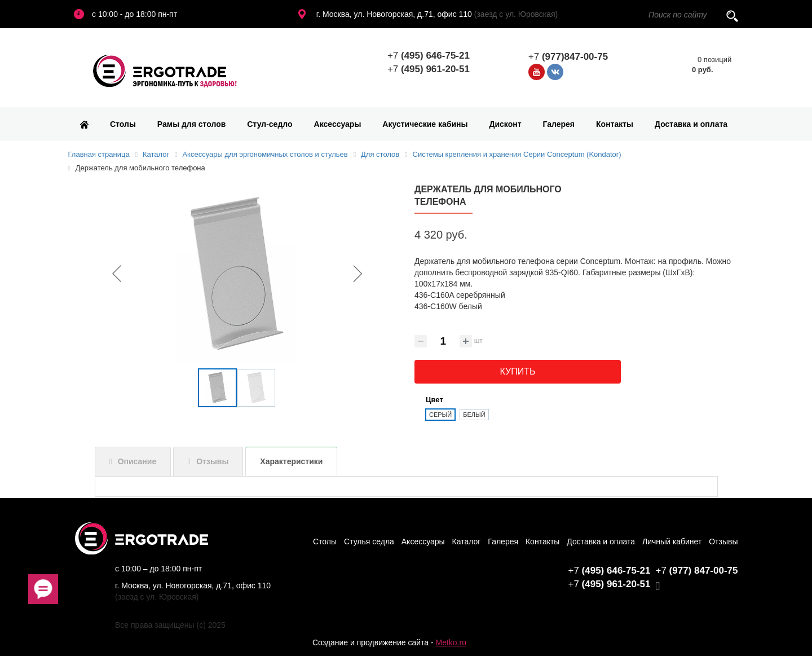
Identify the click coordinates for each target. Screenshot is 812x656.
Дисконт (505, 124)
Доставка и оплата (691, 124)
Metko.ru (451, 642)
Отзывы (212, 461)
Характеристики (291, 461)
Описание (137, 461)
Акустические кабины (425, 124)
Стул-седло (270, 124)
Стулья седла (369, 541)
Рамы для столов (192, 124)
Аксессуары (338, 124)
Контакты (615, 124)
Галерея (559, 124)
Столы (123, 124)
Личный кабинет (672, 541)
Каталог (467, 541)
